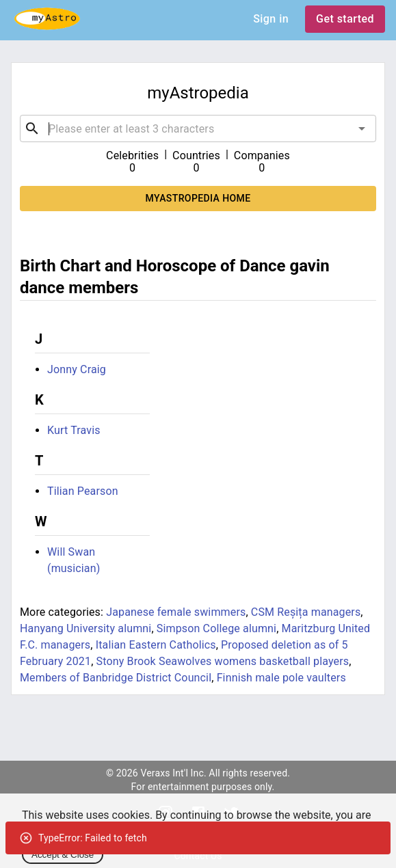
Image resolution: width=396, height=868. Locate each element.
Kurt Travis (74, 430)
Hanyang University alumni (85, 628)
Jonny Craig (77, 369)
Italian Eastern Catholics (156, 645)
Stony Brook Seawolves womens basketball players (223, 661)
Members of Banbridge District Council (116, 678)
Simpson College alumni (216, 628)
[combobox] (198, 128)
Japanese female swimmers (176, 612)
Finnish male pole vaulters (281, 678)
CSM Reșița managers (306, 612)
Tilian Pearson (83, 491)
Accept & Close (63, 855)
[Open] (362, 128)
